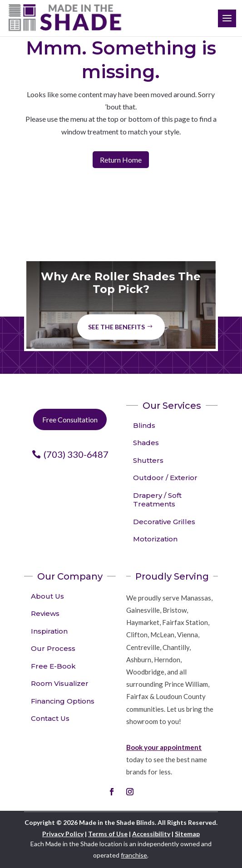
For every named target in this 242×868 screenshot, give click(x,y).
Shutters (148, 460)
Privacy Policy (63, 834)
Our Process (53, 648)
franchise (134, 855)
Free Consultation (70, 419)
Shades (146, 443)
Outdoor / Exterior (165, 478)
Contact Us (50, 718)
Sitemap (187, 834)
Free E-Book (53, 666)
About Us (47, 596)
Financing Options (63, 701)
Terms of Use (108, 834)
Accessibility (151, 834)
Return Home (121, 160)
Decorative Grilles (164, 522)
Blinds (144, 425)
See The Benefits (116, 327)
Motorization (155, 539)
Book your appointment (164, 747)
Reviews (45, 613)
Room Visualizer (60, 683)
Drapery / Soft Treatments (157, 500)
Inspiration (49, 631)
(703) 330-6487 (76, 454)
